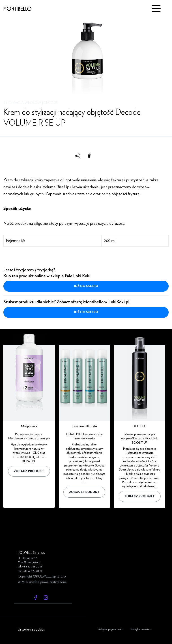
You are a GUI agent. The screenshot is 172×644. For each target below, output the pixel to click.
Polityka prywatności (111, 629)
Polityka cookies (141, 629)
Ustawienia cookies (31, 629)
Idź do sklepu (86, 286)
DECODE (51, 103)
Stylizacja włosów (22, 103)
